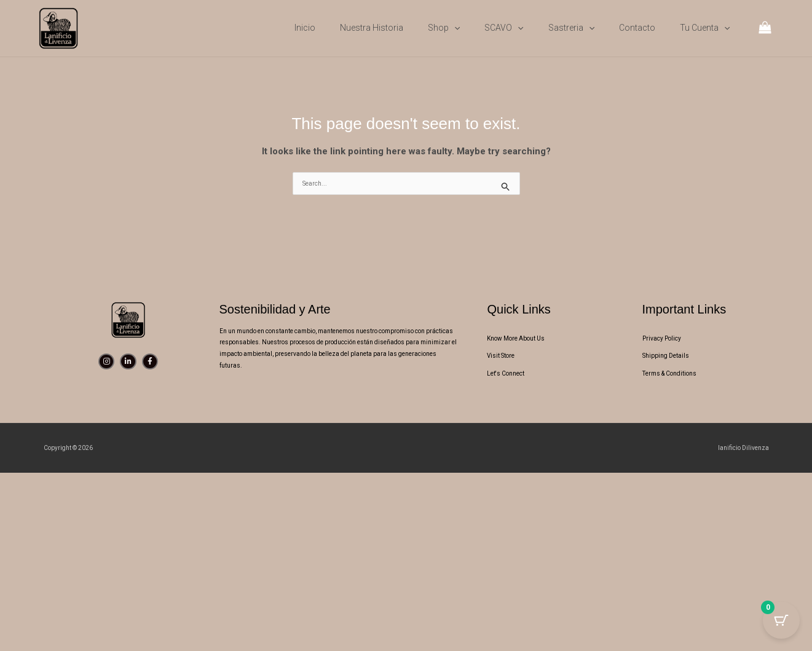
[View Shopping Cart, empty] (765, 29)
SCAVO (504, 28)
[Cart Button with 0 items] (781, 620)
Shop (444, 28)
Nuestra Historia (372, 28)
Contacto (637, 28)
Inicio (305, 28)
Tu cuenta (705, 28)
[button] (454, 28)
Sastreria (571, 28)
